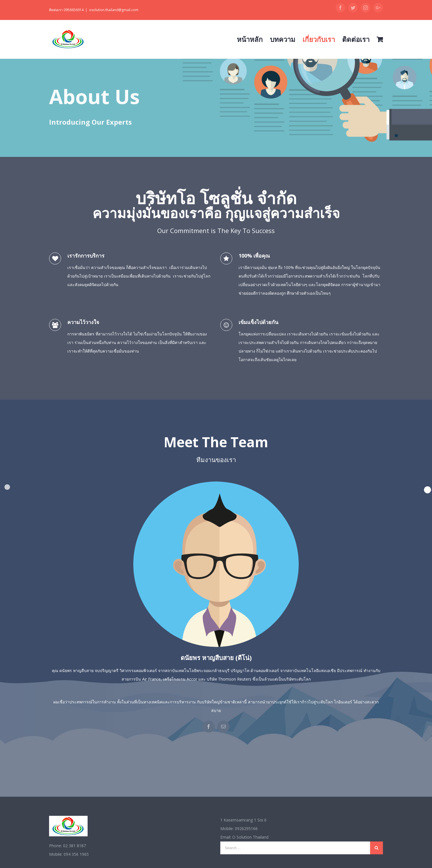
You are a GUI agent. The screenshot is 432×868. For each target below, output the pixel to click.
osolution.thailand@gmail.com (114, 10)
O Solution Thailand (250, 837)
